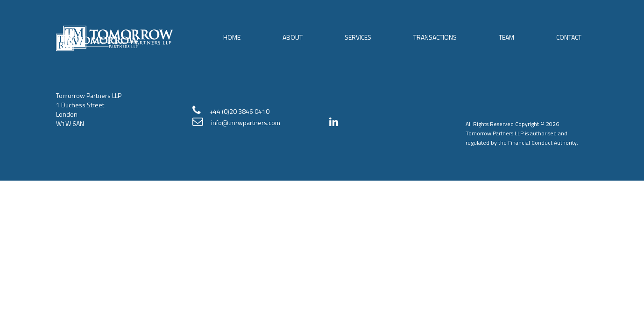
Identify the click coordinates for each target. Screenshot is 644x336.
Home (232, 37)
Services (358, 37)
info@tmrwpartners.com (246, 122)
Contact (569, 37)
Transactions (435, 37)
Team (506, 37)
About (293, 37)
